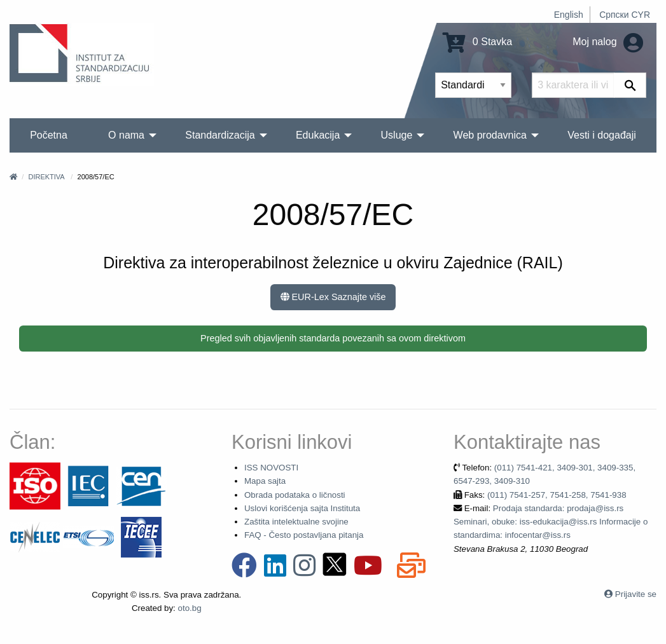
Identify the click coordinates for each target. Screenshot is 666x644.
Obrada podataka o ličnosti (295, 495)
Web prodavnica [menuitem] (490, 135)
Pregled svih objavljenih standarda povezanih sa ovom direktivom (333, 338)
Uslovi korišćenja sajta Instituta (302, 508)
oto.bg (190, 608)
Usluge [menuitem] (397, 135)
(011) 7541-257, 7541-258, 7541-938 (557, 495)
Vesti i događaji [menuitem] (602, 135)
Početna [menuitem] (49, 135)
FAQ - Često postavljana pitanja (304, 535)
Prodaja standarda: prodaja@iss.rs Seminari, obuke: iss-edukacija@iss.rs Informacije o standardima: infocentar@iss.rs (551, 522)
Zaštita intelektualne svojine (296, 522)
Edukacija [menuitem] (318, 135)
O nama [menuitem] (126, 135)
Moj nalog (608, 42)
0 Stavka (477, 42)
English (569, 15)
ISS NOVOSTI (271, 468)
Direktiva (46, 177)
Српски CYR (625, 15)
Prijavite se (636, 594)
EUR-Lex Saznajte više (333, 297)
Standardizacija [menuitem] (220, 135)
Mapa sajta (265, 481)
